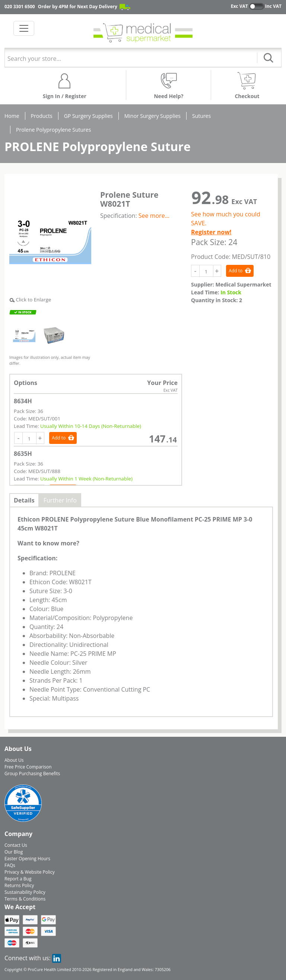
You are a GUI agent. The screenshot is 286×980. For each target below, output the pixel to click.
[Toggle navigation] (24, 28)
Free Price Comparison (28, 767)
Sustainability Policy (25, 892)
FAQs (10, 865)
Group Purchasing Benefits (32, 774)
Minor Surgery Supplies (152, 116)
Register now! (211, 232)
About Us (14, 760)
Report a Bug (18, 879)
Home (12, 116)
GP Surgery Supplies (88, 116)
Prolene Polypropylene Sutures (53, 130)
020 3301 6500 (20, 7)
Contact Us (16, 845)
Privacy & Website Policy (30, 872)
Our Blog (14, 852)
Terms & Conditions (25, 899)
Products (42, 116)
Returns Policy (19, 885)
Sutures (201, 116)
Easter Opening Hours (27, 859)
